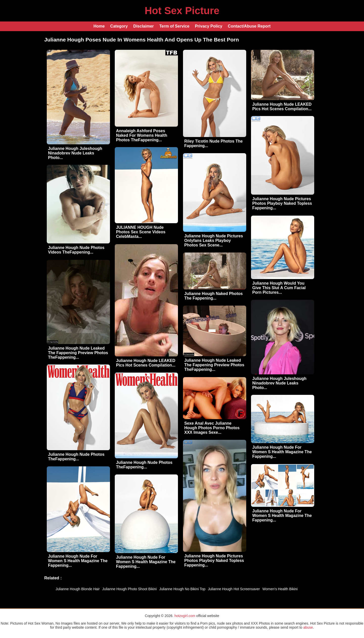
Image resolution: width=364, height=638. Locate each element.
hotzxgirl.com (185, 616)
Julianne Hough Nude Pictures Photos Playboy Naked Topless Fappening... (282, 203)
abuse (308, 627)
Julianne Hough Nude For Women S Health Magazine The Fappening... (282, 452)
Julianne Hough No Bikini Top (182, 589)
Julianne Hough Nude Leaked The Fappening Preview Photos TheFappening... (78, 353)
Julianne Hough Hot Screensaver (234, 589)
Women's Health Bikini (280, 589)
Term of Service (174, 26)
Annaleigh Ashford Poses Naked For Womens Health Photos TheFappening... (142, 135)
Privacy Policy (209, 26)
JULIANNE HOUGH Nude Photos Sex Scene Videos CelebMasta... (141, 232)
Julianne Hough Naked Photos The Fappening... (213, 296)
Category (119, 26)
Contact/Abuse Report (249, 26)
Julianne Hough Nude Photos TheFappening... (76, 457)
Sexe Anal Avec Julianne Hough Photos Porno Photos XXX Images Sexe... (212, 428)
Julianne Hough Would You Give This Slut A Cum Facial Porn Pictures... (279, 288)
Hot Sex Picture (182, 11)
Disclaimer (143, 26)
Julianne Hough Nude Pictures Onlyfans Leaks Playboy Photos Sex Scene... (214, 241)
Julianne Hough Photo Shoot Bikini (129, 589)
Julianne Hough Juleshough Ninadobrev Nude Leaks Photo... (75, 153)
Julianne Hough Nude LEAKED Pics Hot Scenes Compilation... (282, 107)
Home (99, 26)
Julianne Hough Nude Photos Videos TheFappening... (76, 250)
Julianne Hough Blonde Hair (78, 589)
